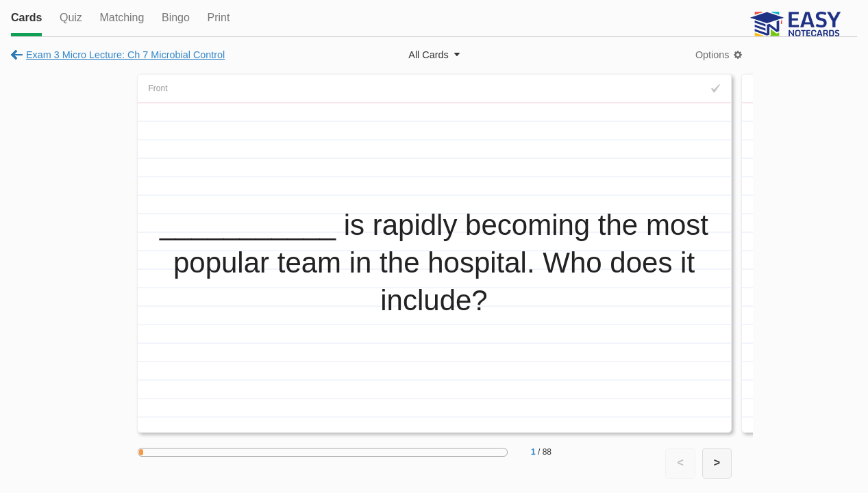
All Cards (428, 55)
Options (712, 55)
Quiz (71, 17)
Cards (26, 17)
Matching (122, 17)
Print (218, 17)
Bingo (176, 17)
